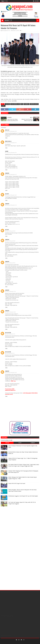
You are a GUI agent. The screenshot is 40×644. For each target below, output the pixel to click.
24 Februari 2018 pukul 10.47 (11, 195)
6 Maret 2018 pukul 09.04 (11, 241)
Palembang (27, 104)
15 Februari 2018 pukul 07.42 (11, 153)
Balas (6, 138)
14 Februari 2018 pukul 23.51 (11, 143)
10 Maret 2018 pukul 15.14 (11, 291)
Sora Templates (18, 642)
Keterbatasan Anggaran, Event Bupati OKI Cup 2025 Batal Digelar (23, 496)
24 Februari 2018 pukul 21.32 (11, 205)
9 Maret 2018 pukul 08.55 (11, 263)
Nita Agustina (8, 333)
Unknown (7, 173)
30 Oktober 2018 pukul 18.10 (11, 373)
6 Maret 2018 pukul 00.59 (11, 231)
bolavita (7, 194)
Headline (7, 104)
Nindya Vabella (8, 141)
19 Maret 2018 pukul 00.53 (11, 312)
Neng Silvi (7, 130)
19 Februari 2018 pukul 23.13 (11, 175)
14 (21, 31)
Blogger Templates (26, 642)
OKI (22, 104)
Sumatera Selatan (34, 104)
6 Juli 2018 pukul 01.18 (10, 353)
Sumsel (3, 106)
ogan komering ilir (15, 104)
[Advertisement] (10, 516)
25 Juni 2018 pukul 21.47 (10, 334)
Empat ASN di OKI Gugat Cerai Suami (17, 483)
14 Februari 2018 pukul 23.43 (11, 131)
